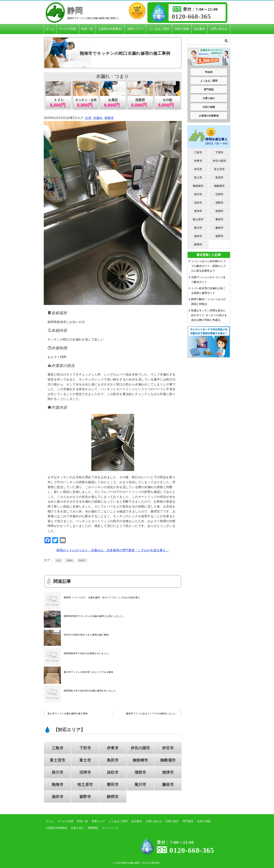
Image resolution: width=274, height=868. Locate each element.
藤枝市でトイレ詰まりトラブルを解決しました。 (152, 714)
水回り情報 (182, 29)
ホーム (50, 29)
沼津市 (85, 772)
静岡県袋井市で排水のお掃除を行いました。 (87, 653)
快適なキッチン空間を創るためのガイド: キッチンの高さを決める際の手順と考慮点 (209, 315)
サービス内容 (68, 29)
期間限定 (93, 828)
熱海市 (109, 118)
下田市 (85, 748)
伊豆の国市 (140, 748)
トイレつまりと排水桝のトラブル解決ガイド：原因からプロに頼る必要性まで (208, 266)
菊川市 (140, 784)
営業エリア (134, 29)
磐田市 (113, 784)
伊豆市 (168, 748)
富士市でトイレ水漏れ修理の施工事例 (68, 714)
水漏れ (98, 118)
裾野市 (85, 797)
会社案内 (199, 29)
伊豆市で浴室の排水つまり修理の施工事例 (86, 635)
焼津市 (168, 772)
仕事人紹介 (209, 98)
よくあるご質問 (159, 29)
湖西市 (140, 772)
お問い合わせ (219, 29)
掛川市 (58, 772)
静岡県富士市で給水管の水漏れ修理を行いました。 (91, 691)
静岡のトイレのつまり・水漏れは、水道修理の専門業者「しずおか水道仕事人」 (113, 550)
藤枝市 (168, 784)
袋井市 (58, 797)
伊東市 (113, 748)
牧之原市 (85, 784)
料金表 (209, 72)
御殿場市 (168, 760)
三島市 (58, 748)
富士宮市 (58, 760)
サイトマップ (110, 828)
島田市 (113, 760)
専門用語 (209, 90)
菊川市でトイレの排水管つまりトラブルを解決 (88, 672)
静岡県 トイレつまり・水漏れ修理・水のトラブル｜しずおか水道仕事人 (102, 597)
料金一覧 (87, 29)
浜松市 (113, 772)
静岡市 (113, 797)
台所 (88, 118)
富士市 (85, 760)
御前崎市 (140, 760)
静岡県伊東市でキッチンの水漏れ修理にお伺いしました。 (94, 616)
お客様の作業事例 (110, 29)
